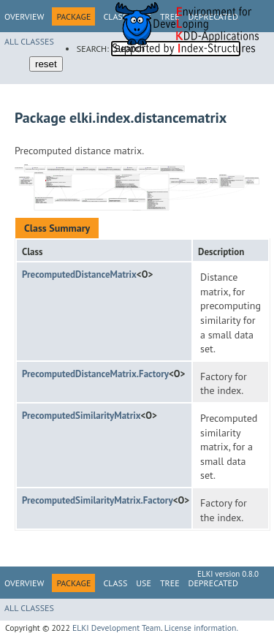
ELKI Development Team (117, 628)
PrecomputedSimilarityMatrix (81, 416)
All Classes (29, 41)
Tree (170, 583)
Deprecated (213, 583)
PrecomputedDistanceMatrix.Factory (95, 374)
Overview (24, 16)
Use (144, 583)
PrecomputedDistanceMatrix (79, 274)
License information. (201, 628)
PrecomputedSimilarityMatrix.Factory (98, 500)
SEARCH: (93, 49)
